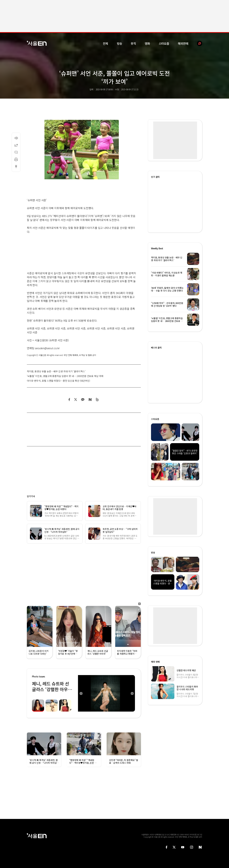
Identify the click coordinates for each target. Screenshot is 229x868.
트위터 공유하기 (76, 400)
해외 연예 (155, 662)
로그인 (200, 834)
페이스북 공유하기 (69, 400)
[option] (106, 693)
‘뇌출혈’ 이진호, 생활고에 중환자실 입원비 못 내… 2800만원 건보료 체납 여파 (65, 376)
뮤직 (133, 43)
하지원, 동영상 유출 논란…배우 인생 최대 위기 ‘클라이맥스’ (56, 371)
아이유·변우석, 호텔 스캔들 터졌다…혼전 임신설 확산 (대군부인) (58, 381)
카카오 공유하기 (83, 400)
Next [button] (132, 693)
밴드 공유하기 (97, 400)
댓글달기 (16, 152)
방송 (119, 43)
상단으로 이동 (16, 167)
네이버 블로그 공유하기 (90, 400)
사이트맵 (193, 834)
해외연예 (183, 43)
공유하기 (16, 145)
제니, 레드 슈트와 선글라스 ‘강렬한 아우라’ (50, 689)
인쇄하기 (16, 159)
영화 (147, 43)
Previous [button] (81, 693)
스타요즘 (164, 43)
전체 (105, 43)
